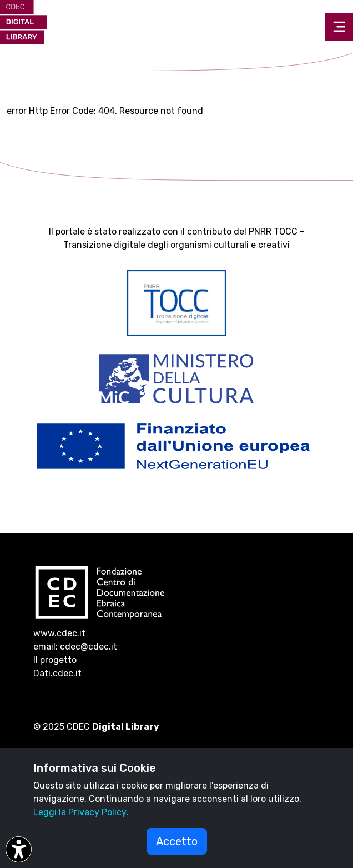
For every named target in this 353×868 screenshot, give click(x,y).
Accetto (177, 841)
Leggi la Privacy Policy (80, 812)
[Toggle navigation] (339, 27)
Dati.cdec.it (57, 673)
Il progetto (55, 660)
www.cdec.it (59, 633)
